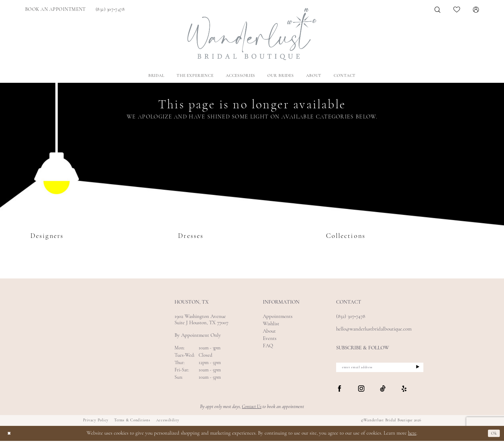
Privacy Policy (96, 423)
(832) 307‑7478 (351, 317)
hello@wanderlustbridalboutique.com (374, 329)
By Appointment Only (198, 336)
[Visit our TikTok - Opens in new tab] (383, 391)
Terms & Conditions (132, 423)
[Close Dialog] (10, 435)
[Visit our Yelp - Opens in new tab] (404, 391)
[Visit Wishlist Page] (457, 10)
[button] (476, 10)
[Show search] (438, 10)
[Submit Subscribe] (416, 368)
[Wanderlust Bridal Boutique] (252, 34)
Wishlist (271, 324)
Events (270, 339)
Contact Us (252, 409)
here (412, 435)
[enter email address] (380, 368)
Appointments (278, 317)
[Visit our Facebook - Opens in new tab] (340, 391)
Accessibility (168, 423)
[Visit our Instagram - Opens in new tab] (361, 391)
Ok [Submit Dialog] (493, 435)
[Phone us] (110, 9)
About (269, 331)
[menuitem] (55, 9)
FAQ (268, 346)
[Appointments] (55, 9)
